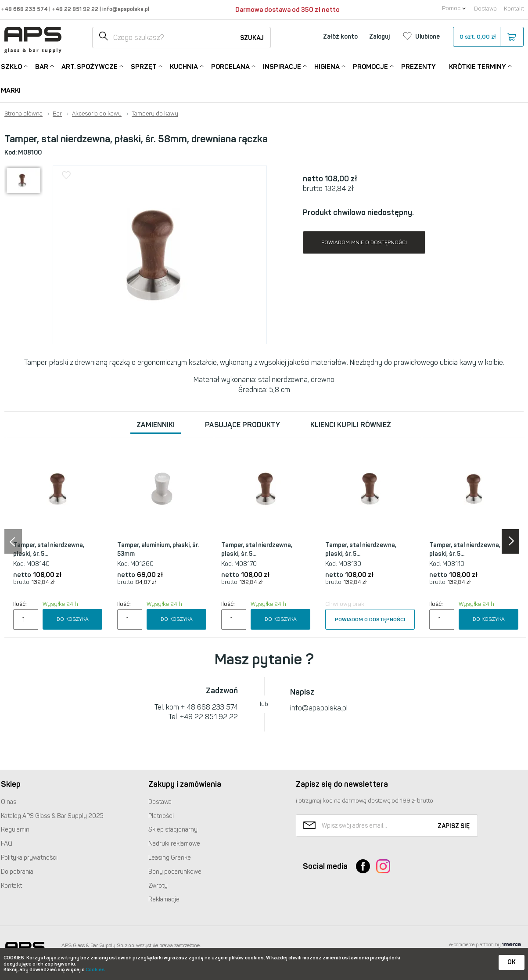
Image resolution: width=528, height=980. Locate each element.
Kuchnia (184, 66)
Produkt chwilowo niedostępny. (358, 213)
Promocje (370, 66)
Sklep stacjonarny (173, 830)
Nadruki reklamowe (174, 844)
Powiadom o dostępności (370, 620)
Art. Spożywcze (90, 66)
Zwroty (158, 886)
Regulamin (15, 830)
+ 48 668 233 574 (209, 707)
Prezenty (418, 67)
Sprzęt (144, 66)
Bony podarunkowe (175, 872)
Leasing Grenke (170, 858)
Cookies (95, 970)
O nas (9, 802)
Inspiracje (282, 66)
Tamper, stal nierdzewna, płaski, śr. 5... (49, 549)
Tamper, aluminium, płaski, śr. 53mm (158, 549)
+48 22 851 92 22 (76, 9)
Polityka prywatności (29, 858)
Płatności (161, 816)
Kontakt (514, 9)
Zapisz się (454, 826)
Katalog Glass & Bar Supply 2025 (52, 816)
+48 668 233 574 (25, 9)
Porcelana (230, 66)
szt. (488, 37)
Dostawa (485, 9)
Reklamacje (164, 899)
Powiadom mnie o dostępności (364, 242)
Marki (11, 90)
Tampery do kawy (155, 114)
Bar (42, 66)
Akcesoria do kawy (97, 114)
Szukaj (252, 38)
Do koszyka (73, 619)
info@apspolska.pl (125, 9)
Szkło (11, 66)
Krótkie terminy (478, 66)
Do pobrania (17, 872)
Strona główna (23, 114)
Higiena (327, 66)
